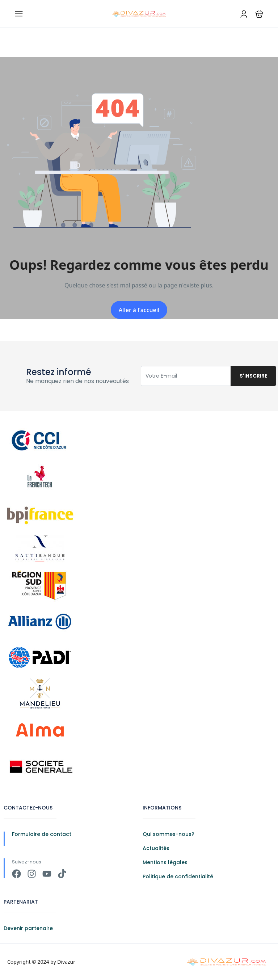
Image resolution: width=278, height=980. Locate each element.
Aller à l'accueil (139, 310)
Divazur (66, 962)
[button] (259, 14)
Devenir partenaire (28, 928)
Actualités (156, 848)
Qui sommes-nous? (169, 834)
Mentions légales (165, 862)
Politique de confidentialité (178, 876)
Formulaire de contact (42, 834)
